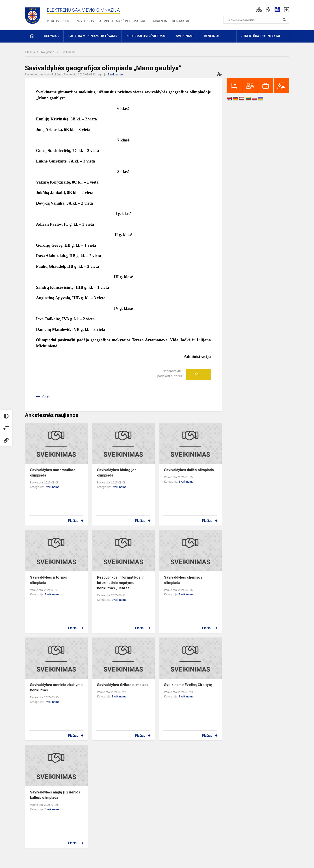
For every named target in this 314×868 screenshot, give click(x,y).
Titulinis (30, 52)
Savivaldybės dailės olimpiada (189, 470)
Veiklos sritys (59, 21)
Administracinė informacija (122, 21)
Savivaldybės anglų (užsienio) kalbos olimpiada (55, 795)
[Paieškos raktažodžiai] (256, 20)
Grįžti (46, 397)
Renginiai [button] (212, 36)
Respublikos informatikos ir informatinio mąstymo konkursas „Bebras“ (120, 583)
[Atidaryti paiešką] (284, 20)
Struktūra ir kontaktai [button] (261, 36)
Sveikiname (68, 52)
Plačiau (73, 521)
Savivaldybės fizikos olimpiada (123, 685)
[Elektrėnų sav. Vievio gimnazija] (34, 14)
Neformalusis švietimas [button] (146, 36)
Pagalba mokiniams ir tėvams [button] (93, 36)
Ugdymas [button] (51, 36)
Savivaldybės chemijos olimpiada (183, 580)
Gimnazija (159, 21)
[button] (259, 9)
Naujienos (48, 52)
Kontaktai (181, 21)
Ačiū (199, 374)
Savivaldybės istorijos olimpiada (49, 580)
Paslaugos (85, 21)
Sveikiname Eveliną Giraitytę (188, 685)
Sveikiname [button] (185, 36)
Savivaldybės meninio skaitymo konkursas (56, 687)
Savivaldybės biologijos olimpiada (117, 473)
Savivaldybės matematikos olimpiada (53, 473)
